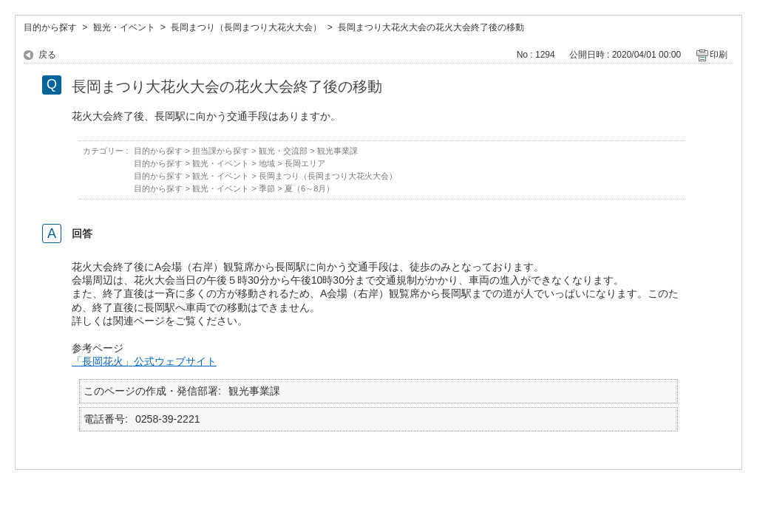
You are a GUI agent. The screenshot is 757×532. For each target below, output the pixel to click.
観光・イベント (124, 27)
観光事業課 (337, 151)
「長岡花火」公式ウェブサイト (144, 361)
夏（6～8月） (310, 188)
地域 (267, 163)
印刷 (719, 55)
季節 (267, 188)
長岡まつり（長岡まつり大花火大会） (246, 27)
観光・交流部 (283, 151)
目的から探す (50, 27)
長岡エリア (305, 163)
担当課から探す (221, 151)
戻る (47, 55)
